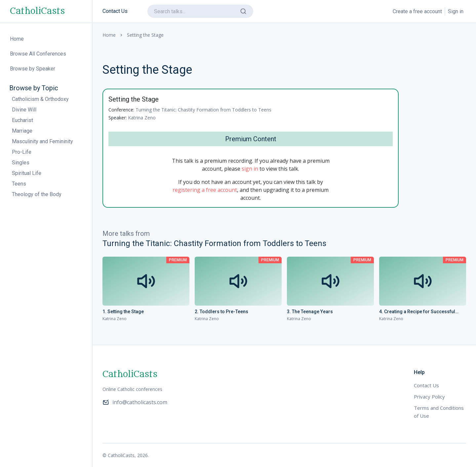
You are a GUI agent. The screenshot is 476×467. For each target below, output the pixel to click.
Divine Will (24, 110)
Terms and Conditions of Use (439, 412)
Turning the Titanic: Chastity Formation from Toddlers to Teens (203, 110)
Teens (19, 184)
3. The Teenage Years (310, 312)
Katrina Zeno (142, 118)
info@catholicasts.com (135, 402)
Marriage (22, 131)
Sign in (456, 11)
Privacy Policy (429, 397)
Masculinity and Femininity (42, 141)
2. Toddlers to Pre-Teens (221, 312)
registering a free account (205, 190)
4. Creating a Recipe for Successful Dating (417, 312)
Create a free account (417, 11)
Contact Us (115, 11)
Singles (21, 163)
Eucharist (22, 120)
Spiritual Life (27, 173)
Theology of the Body (37, 194)
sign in (250, 169)
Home (109, 35)
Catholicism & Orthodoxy (40, 99)
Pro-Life (22, 152)
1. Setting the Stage (123, 312)
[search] (200, 11)
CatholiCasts (37, 11)
